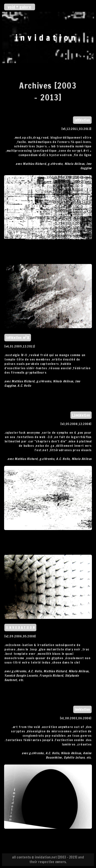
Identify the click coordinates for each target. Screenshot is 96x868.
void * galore (19, 7)
